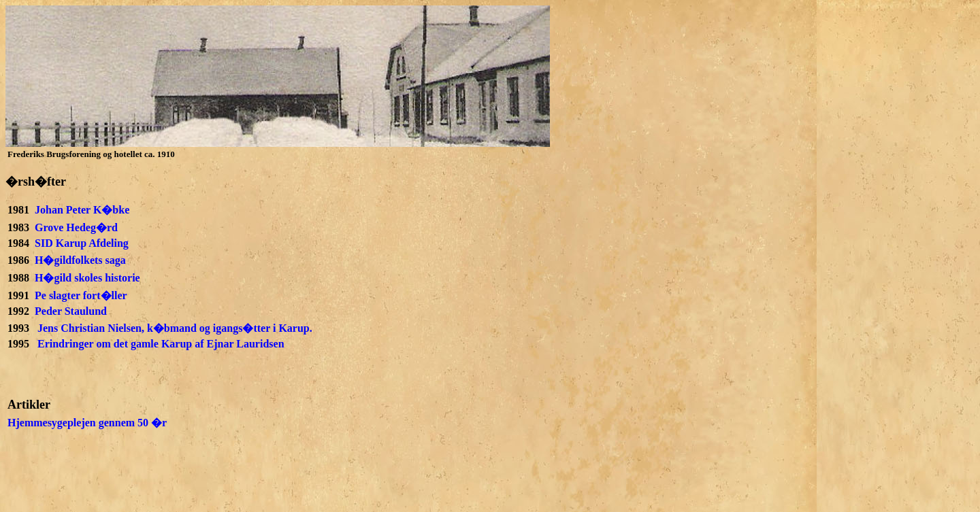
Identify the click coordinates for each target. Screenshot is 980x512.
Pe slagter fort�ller (81, 295)
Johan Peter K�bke (82, 210)
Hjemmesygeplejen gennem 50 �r (87, 423)
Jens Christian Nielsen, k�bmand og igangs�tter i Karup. (175, 328)
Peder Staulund (71, 311)
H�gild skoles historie (87, 278)
